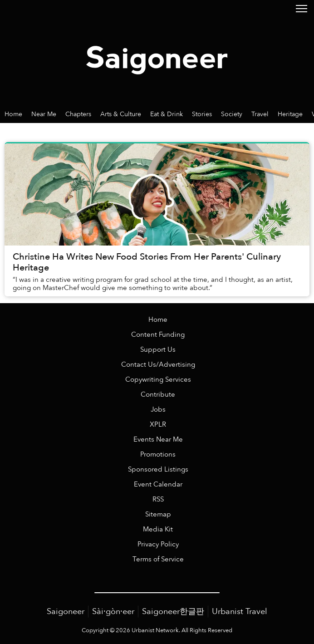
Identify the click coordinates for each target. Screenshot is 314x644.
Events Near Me (158, 440)
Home (158, 320)
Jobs (158, 410)
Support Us (158, 350)
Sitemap (158, 514)
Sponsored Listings (158, 469)
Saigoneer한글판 (173, 612)
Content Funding (158, 335)
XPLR (158, 425)
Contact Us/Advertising (158, 365)
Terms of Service (158, 559)
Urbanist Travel (240, 612)
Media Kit (158, 529)
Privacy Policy (158, 544)
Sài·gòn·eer (113, 612)
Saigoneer (66, 612)
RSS (158, 499)
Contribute (158, 395)
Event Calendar (158, 484)
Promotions (158, 455)
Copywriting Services (158, 380)
